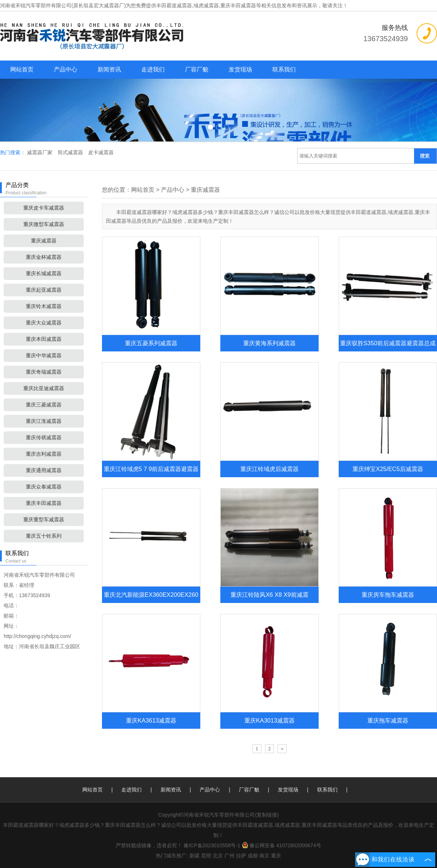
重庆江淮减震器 (44, 421)
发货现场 (240, 69)
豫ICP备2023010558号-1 (212, 845)
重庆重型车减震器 (44, 519)
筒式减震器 (71, 152)
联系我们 (284, 69)
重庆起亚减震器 (44, 290)
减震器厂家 (40, 152)
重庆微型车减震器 (44, 224)
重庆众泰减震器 (44, 487)
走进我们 (153, 69)
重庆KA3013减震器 (269, 720)
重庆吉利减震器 (44, 454)
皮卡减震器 (101, 152)
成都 (253, 856)
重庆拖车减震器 (388, 720)
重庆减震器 (44, 241)
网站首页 (22, 69)
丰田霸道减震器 (174, 5)
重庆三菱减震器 (44, 405)
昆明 (206, 856)
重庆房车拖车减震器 (388, 595)
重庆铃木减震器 (44, 306)
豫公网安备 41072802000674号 (282, 845)
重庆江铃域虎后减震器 (269, 469)
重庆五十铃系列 (44, 536)
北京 (218, 856)
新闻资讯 (109, 69)
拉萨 (241, 856)
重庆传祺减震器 (44, 437)
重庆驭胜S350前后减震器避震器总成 (388, 343)
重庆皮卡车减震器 (44, 208)
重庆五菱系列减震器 (151, 343)
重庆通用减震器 (44, 470)
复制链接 (267, 815)
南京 (264, 856)
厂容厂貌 (197, 69)
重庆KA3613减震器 (151, 720)
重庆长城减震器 (44, 273)
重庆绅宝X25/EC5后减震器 (388, 469)
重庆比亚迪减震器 (44, 388)
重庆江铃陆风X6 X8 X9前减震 (269, 595)
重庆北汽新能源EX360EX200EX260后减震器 (151, 603)
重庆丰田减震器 (44, 503)
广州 (229, 856)
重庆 (276, 856)
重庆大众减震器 (44, 323)
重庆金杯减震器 (44, 257)
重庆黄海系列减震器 (269, 343)
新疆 (194, 856)
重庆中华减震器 (44, 355)
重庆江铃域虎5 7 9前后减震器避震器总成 (151, 477)
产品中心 (66, 69)
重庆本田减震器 (44, 339)
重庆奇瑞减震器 (44, 372)
